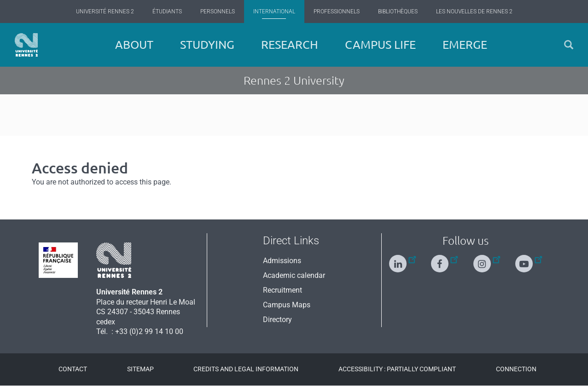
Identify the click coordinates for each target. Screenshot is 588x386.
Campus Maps (287, 305)
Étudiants (167, 12)
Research (290, 45)
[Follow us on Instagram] (487, 260)
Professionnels (337, 12)
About (134, 45)
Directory (277, 320)
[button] (569, 45)
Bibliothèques (398, 12)
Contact (73, 369)
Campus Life (380, 45)
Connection (516, 369)
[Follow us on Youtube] (529, 260)
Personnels (218, 12)
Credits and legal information (246, 369)
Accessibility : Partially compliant (397, 369)
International (274, 12)
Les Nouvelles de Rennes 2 (474, 12)
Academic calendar (294, 275)
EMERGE (465, 45)
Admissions (282, 261)
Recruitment (282, 290)
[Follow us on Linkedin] (402, 260)
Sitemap (140, 369)
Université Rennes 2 (105, 12)
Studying (207, 45)
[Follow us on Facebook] (444, 260)
